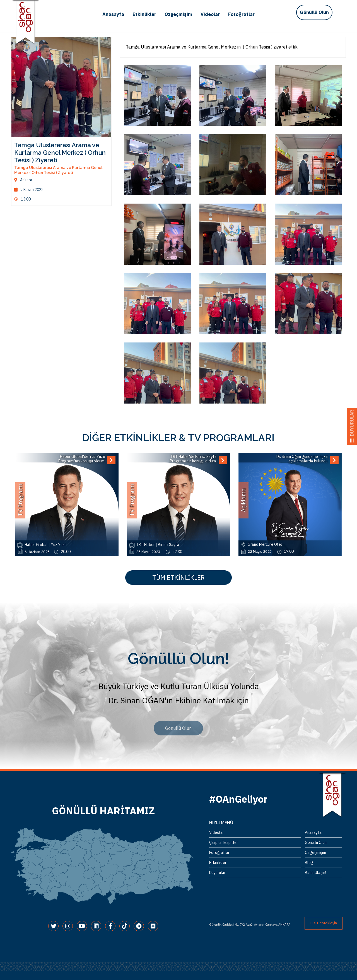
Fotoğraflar (241, 14)
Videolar (210, 14)
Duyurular (217, 873)
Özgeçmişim (178, 14)
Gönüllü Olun (314, 12)
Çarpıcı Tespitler (224, 843)
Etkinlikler (144, 14)
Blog (309, 863)
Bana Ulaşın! (315, 873)
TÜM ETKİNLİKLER (178, 577)
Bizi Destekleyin (324, 923)
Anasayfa (113, 14)
